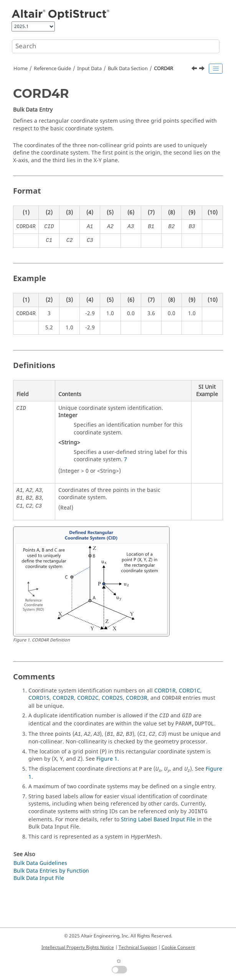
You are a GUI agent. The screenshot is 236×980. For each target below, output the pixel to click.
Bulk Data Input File (39, 878)
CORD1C (190, 691)
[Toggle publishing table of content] (216, 69)
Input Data (89, 69)
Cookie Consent (178, 947)
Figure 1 (107, 759)
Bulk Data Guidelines (40, 863)
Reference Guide (52, 69)
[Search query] (116, 46)
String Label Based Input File (158, 820)
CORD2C (88, 698)
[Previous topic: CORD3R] (195, 69)
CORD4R (163, 69)
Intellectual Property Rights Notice (78, 947)
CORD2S (112, 698)
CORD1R (165, 691)
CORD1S (39, 698)
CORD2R (63, 698)
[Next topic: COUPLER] (203, 69)
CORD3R (137, 698)
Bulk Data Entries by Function (51, 871)
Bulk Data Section (128, 69)
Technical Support (138, 947)
